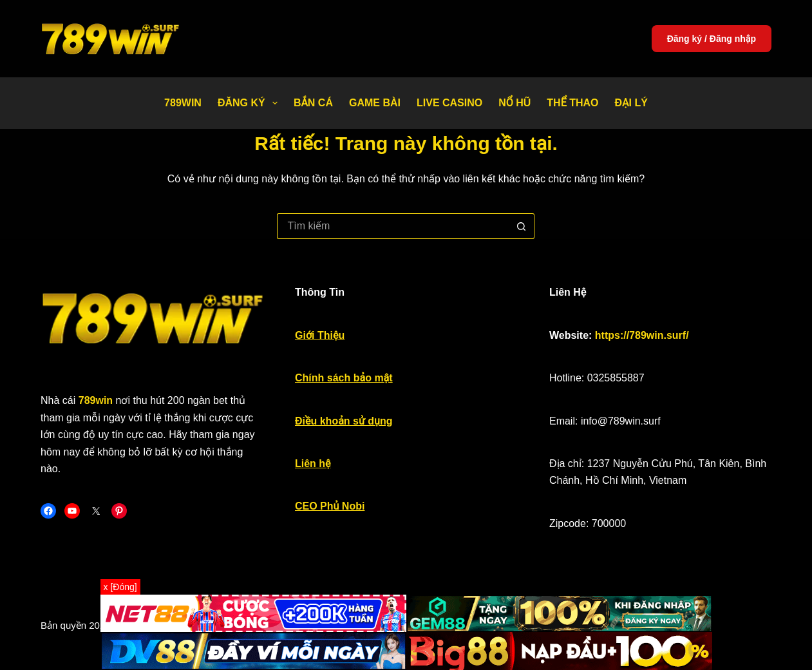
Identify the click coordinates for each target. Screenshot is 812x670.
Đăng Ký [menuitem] (250, 103)
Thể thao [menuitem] (572, 103)
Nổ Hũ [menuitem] (515, 103)
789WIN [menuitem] (183, 103)
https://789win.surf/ (642, 335)
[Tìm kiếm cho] (393, 226)
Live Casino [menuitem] (449, 103)
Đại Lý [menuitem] (631, 103)
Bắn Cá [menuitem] (313, 103)
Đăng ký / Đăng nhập (712, 39)
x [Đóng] (120, 587)
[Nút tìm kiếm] (522, 226)
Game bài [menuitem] (375, 103)
